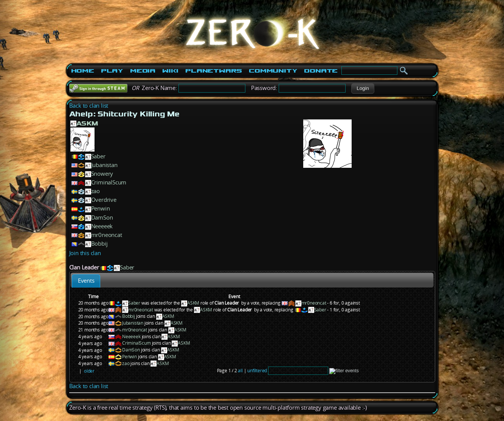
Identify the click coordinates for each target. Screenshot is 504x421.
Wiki (170, 71)
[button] (363, 88)
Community (273, 71)
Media (143, 71)
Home (83, 71)
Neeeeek (102, 226)
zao (95, 191)
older (89, 371)
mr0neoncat (107, 235)
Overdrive (104, 200)
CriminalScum (109, 182)
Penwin (101, 208)
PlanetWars (214, 71)
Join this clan (85, 253)
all (240, 371)
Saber (98, 156)
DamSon (102, 217)
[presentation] (86, 281)
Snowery (102, 174)
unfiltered (257, 371)
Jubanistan (104, 165)
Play (112, 71)
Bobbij (99, 244)
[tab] (86, 281)
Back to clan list (89, 106)
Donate (321, 71)
